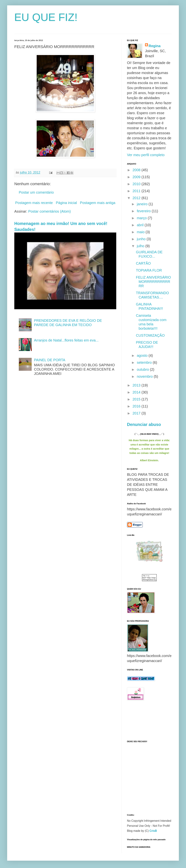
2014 (137, 392)
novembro (145, 376)
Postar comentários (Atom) (50, 211)
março (142, 218)
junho (142, 239)
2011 (137, 191)
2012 (137, 198)
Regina (155, 46)
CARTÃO (143, 263)
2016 (137, 406)
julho (141, 246)
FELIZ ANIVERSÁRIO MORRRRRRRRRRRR (153, 282)
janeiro (143, 204)
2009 (137, 177)
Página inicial (66, 203)
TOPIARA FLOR (149, 270)
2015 (137, 399)
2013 (137, 385)
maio (141, 232)
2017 (137, 413)
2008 (137, 170)
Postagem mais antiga (98, 203)
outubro (143, 369)
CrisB (153, 831)
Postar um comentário (36, 192)
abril (141, 225)
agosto (143, 355)
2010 (137, 184)
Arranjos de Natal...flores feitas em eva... (66, 340)
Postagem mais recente (34, 203)
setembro (145, 362)
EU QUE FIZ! (46, 17)
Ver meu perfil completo (146, 155)
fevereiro (144, 211)
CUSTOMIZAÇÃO (150, 335)
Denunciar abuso (144, 424)
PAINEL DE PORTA (50, 360)
